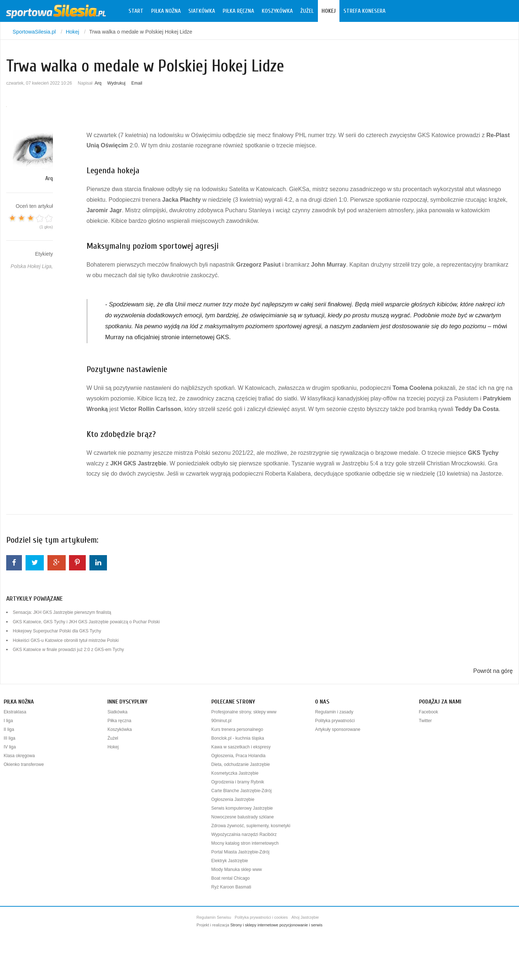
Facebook (429, 712)
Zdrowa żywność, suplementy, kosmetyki (251, 826)
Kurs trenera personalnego (237, 729)
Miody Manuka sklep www (237, 869)
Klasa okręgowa (19, 756)
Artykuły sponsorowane (338, 729)
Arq (98, 83)
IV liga (10, 747)
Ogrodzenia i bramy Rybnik (238, 782)
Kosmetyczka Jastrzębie (235, 773)
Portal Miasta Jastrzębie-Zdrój (240, 852)
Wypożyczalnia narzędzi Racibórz (244, 834)
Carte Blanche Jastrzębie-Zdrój (241, 791)
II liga (9, 729)
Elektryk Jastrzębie (230, 861)
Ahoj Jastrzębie (305, 917)
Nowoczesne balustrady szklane (243, 817)
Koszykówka (277, 11)
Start (136, 11)
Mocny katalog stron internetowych (245, 843)
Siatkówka (202, 11)
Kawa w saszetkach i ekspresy (241, 747)
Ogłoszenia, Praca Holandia (239, 756)
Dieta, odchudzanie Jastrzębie (241, 764)
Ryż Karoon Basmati (231, 887)
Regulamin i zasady (334, 712)
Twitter (425, 721)
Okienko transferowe (24, 764)
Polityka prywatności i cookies (261, 917)
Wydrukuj (116, 83)
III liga (9, 738)
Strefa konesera (364, 11)
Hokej (329, 11)
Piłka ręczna (238, 11)
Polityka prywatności (335, 721)
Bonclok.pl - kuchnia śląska (238, 738)
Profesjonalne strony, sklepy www (244, 712)
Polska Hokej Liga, (32, 266)
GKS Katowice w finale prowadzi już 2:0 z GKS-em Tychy (68, 650)
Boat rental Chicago (230, 878)
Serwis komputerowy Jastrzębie (242, 808)
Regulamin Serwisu (214, 917)
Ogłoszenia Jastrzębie (233, 799)
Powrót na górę (493, 671)
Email (137, 83)
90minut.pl (221, 721)
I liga (8, 721)
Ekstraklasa (15, 712)
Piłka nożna (166, 11)
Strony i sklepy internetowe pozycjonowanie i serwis (276, 925)
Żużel (307, 11)
